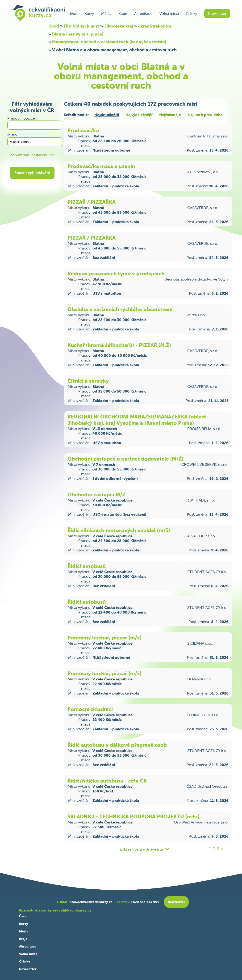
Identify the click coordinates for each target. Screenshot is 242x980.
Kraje (123, 13)
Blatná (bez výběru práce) (78, 34)
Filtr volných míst (81, 26)
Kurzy (89, 13)
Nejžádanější (170, 115)
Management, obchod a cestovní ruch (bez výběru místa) (109, 42)
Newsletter (217, 13)
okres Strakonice (155, 26)
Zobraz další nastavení (29, 155)
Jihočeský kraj (119, 26)
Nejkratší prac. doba (205, 115)
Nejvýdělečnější (139, 115)
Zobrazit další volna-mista (141, 849)
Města (106, 13)
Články (192, 13)
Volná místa (169, 13)
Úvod (73, 13)
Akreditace (143, 13)
